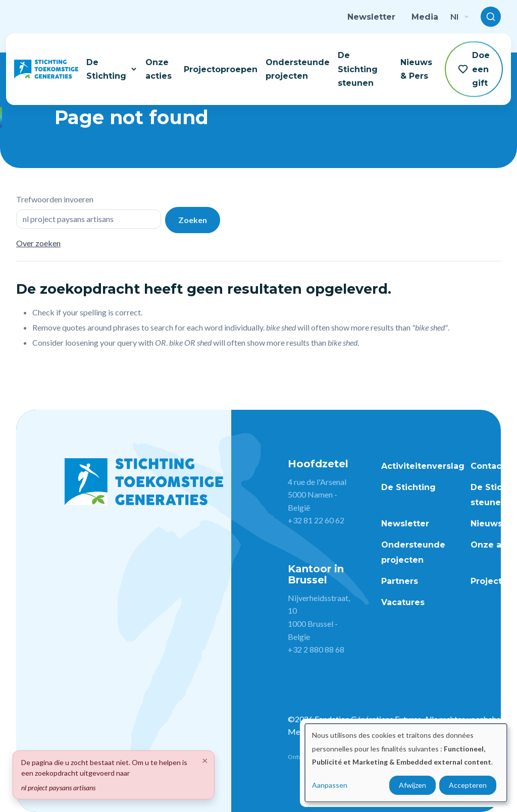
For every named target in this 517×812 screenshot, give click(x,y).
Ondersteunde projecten (298, 69)
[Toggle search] (491, 17)
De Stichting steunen (358, 69)
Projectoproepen (221, 69)
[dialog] (406, 763)
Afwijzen (412, 785)
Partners (400, 581)
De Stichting (112, 69)
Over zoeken (38, 243)
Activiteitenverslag (423, 466)
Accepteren (468, 785)
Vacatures (403, 602)
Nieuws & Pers (416, 69)
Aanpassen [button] (330, 785)
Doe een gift (474, 69)
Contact (488, 466)
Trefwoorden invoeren (55, 199)
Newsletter (371, 17)
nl (459, 16)
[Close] (205, 760)
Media (425, 17)
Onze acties (159, 69)
